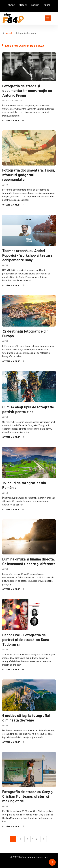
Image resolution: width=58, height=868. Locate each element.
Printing (46, 5)
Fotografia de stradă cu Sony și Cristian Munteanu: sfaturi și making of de (28, 796)
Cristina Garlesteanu (13, 101)
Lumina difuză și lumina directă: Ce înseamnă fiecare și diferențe (29, 561)
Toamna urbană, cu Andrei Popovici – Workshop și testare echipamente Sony (27, 255)
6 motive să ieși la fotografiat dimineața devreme (26, 718)
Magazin (23, 5)
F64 (6, 185)
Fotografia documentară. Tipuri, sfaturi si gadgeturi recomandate (29, 175)
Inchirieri (35, 5)
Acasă (9, 33)
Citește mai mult (13, 121)
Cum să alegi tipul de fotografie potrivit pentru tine (28, 409)
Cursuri (12, 5)
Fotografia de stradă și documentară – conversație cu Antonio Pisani (27, 90)
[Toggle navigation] (42, 18)
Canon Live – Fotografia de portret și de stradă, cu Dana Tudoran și (26, 640)
